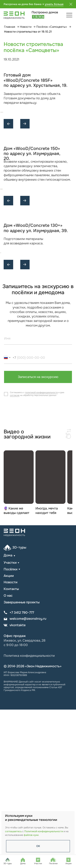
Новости (26, 27)
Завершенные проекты (22, 761)
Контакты (11, 748)
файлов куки (31, 835)
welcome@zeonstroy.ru (28, 777)
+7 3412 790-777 (22, 771)
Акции (9, 734)
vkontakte (18, 784)
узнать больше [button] (54, 4)
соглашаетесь (13, 831)
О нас (8, 754)
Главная (10, 27)
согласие (15, 554)
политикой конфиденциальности (41, 551)
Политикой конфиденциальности (44, 831)
